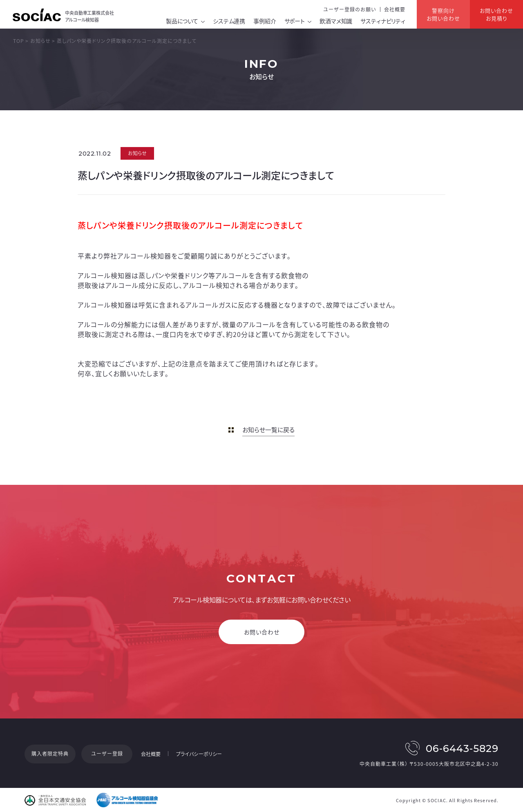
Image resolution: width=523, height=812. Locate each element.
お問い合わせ (262, 632)
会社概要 (395, 9)
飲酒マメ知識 (336, 21)
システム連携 (229, 21)
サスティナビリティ (383, 21)
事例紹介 (265, 21)
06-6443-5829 (462, 748)
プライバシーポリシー (199, 754)
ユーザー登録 (107, 754)
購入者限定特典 (50, 754)
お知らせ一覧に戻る (268, 430)
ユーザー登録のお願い (350, 9)
